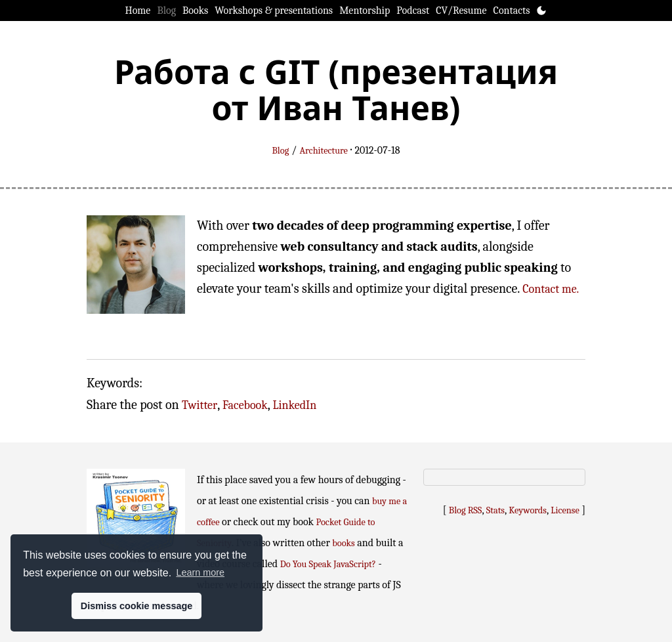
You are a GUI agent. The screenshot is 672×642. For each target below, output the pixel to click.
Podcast (413, 11)
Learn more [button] (200, 572)
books (343, 543)
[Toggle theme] (541, 11)
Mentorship (365, 11)
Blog (166, 11)
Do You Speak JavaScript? (328, 564)
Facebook (245, 405)
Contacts (512, 11)
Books (195, 11)
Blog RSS (466, 510)
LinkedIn (295, 405)
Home (138, 11)
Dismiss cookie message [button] (136, 606)
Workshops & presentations (274, 11)
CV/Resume (461, 11)
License (565, 510)
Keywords (528, 510)
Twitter (199, 405)
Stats (495, 510)
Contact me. (551, 289)
